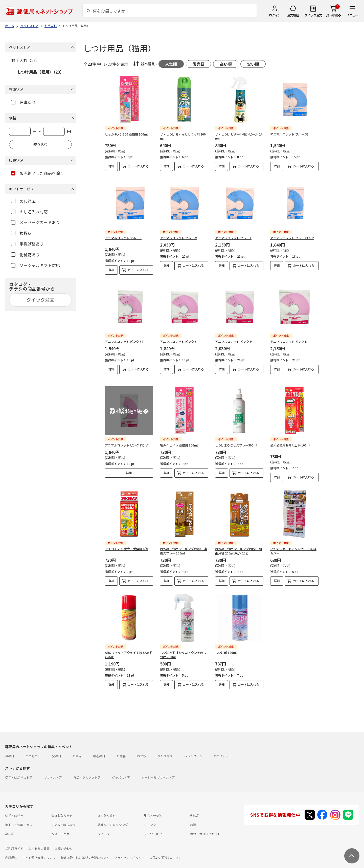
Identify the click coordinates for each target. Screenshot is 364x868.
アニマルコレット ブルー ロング (292, 238)
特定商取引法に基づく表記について (85, 853)
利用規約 (11, 853)
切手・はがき (14, 811)
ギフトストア (53, 773)
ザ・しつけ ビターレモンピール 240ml (239, 136)
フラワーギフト (154, 829)
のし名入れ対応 (29, 212)
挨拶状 (21, 233)
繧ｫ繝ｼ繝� (334, 15)
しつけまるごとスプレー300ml (236, 441)
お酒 (193, 820)
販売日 (198, 64)
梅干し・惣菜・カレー (20, 820)
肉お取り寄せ (107, 811)
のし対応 (23, 201)
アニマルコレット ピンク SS (124, 341)
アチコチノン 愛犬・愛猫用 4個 (126, 544)
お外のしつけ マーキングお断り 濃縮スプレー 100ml (183, 547)
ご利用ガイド (14, 844)
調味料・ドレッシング (113, 820)
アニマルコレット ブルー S (123, 238)
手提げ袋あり (27, 244)
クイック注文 (313, 15)
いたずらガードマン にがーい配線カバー (293, 547)
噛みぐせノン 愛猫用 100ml (179, 441)
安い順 (253, 64)
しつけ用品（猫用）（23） (41, 72)
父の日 (57, 752)
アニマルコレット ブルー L (233, 238)
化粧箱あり (25, 255)
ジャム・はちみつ (63, 820)
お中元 (77, 752)
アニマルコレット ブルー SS (289, 134)
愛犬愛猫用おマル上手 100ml (290, 441)
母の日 (10, 752)
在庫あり (23, 102)
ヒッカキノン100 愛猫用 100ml (126, 134)
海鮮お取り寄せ (62, 811)
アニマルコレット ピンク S (178, 341)
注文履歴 (293, 15)
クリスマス (165, 752)
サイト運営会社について (39, 853)
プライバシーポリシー (129, 853)
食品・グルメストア (87, 773)
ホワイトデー (223, 752)
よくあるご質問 (39, 844)
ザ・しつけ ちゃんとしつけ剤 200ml (183, 136)
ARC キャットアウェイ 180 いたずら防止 (128, 650)
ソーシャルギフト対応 (36, 265)
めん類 (10, 829)
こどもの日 (33, 752)
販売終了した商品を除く (38, 173)
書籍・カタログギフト (205, 829)
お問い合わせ (64, 844)
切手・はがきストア (19, 773)
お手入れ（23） (26, 60)
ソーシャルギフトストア (158, 773)
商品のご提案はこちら (165, 853)
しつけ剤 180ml (226, 648)
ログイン (275, 15)
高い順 (226, 64)
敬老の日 (99, 752)
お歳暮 (121, 752)
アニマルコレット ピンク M (234, 341)
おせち (142, 752)
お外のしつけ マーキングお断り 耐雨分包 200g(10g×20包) (238, 547)
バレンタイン (193, 752)
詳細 (111, 166)
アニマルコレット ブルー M (179, 238)
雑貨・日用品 (60, 829)
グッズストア (121, 773)
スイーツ (104, 829)
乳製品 (195, 811)
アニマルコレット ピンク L (288, 341)
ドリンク (150, 820)
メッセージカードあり (36, 222)
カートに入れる (138, 166)
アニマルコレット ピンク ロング (127, 441)
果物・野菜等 (153, 811)
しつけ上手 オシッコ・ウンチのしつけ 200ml (183, 650)
